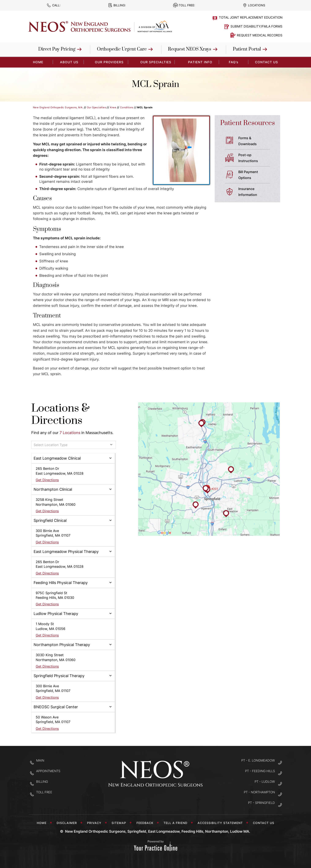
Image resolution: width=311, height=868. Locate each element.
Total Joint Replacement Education (251, 17)
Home (42, 823)
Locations (257, 5)
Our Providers (109, 62)
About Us (69, 62)
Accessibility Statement (221, 823)
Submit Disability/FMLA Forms (256, 26)
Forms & (256, 141)
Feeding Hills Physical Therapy (61, 583)
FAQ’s (234, 62)
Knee (113, 107)
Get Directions (47, 480)
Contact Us (267, 62)
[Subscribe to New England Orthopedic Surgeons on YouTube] (169, 800)
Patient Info (200, 62)
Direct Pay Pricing (57, 49)
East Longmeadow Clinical (57, 458)
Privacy (95, 823)
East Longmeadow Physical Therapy (66, 552)
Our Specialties (156, 62)
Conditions (127, 107)
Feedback (146, 823)
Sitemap (120, 823)
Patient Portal (247, 49)
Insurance (256, 192)
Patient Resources (248, 123)
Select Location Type (50, 445)
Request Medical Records (260, 35)
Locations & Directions (60, 414)
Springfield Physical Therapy (59, 676)
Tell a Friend (177, 823)
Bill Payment (256, 175)
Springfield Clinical (50, 520)
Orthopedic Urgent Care (122, 49)
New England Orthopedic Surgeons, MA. (58, 107)
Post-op (256, 158)
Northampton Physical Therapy (62, 645)
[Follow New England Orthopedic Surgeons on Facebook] (142, 800)
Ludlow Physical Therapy (56, 614)
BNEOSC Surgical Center (56, 707)
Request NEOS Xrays (190, 49)
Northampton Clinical (53, 489)
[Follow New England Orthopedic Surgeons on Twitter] (156, 800)
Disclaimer (68, 823)
